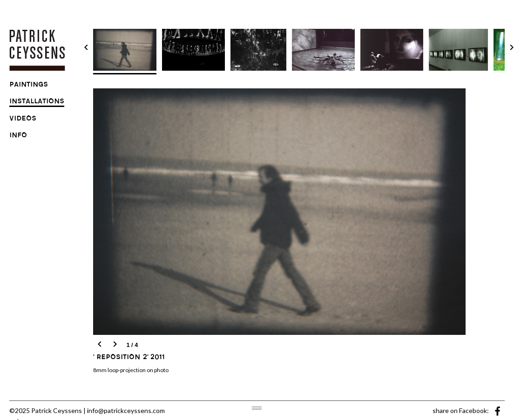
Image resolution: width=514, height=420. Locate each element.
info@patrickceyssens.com (126, 410)
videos (23, 120)
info (18, 136)
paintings (29, 86)
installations (37, 102)
